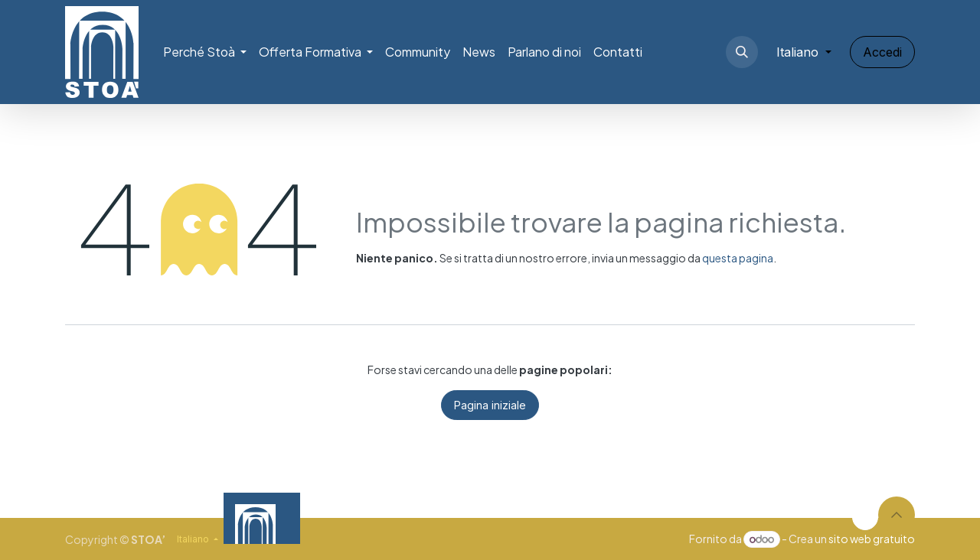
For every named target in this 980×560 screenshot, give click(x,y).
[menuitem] (205, 52)
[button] (742, 52)
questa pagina (738, 258)
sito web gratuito (872, 539)
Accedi (882, 52)
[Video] (655, 518)
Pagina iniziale (490, 405)
